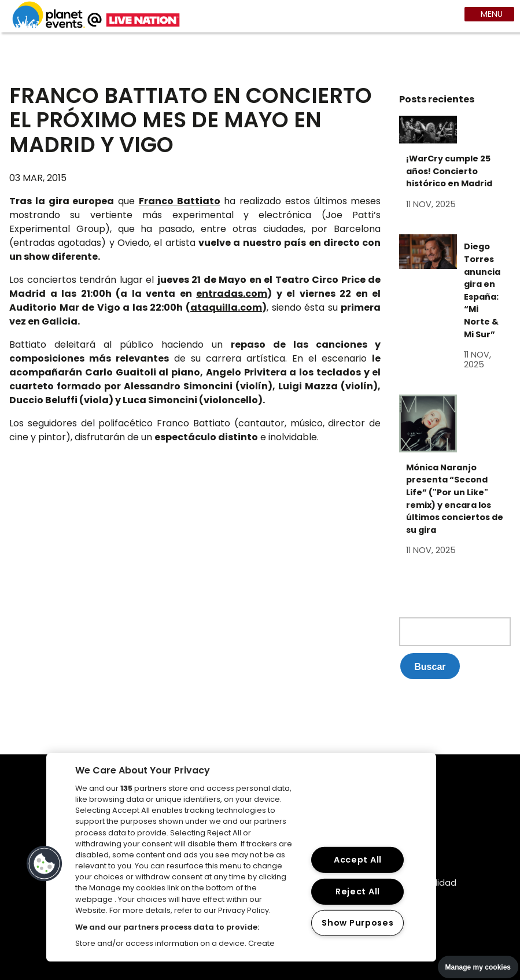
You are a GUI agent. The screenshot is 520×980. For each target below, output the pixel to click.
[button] (45, 864)
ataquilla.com (226, 307)
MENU (491, 14)
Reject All (358, 891)
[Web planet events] (96, 26)
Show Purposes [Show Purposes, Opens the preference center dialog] (357, 923)
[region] (241, 857)
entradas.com (232, 294)
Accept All (358, 860)
